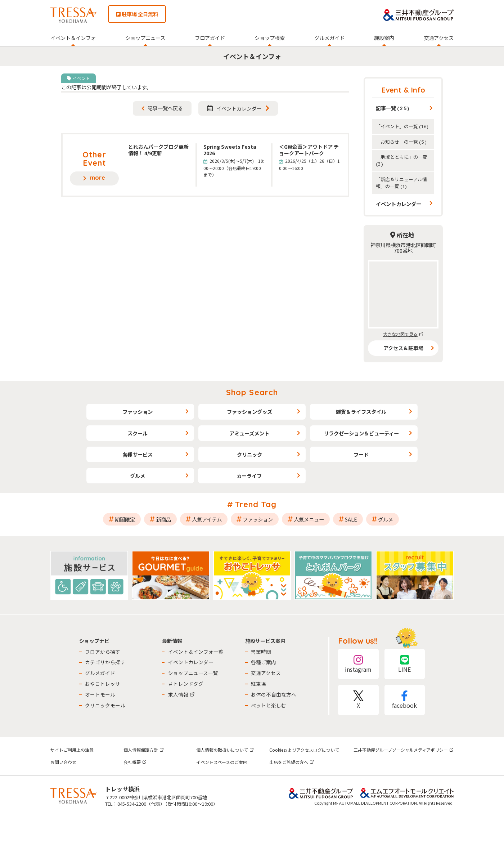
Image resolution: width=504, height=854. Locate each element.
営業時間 (261, 652)
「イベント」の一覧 (402, 126)
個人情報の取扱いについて (225, 750)
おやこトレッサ (103, 684)
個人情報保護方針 (144, 750)
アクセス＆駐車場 (403, 348)
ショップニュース (145, 38)
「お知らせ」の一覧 (401, 142)
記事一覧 (393, 108)
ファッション (138, 412)
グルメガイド (329, 38)
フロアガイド (210, 38)
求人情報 (181, 694)
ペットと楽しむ (269, 705)
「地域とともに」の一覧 (402, 160)
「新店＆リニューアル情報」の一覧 (401, 183)
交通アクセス (439, 38)
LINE (405, 664)
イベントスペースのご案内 (222, 762)
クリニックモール (105, 705)
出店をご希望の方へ (292, 762)
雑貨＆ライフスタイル (361, 412)
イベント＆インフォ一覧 (196, 652)
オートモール (100, 694)
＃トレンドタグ (186, 684)
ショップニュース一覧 (193, 673)
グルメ (138, 476)
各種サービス (138, 454)
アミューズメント (249, 433)
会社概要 (135, 762)
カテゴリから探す (105, 662)
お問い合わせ (63, 762)
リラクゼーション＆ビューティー (361, 433)
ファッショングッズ (249, 412)
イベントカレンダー (234, 108)
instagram (358, 664)
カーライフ (249, 476)
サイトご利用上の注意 (72, 750)
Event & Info (403, 90)
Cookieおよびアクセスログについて (304, 750)
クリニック (249, 454)
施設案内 (384, 38)
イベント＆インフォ (73, 38)
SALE (351, 519)
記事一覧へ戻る (165, 108)
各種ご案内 (264, 662)
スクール (138, 433)
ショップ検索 (270, 38)
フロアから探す (103, 652)
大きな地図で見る (403, 334)
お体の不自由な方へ (274, 694)
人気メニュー (309, 519)
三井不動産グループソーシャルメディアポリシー (404, 750)
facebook (405, 700)
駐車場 (258, 684)
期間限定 (125, 519)
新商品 (163, 519)
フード (361, 454)
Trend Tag (256, 504)
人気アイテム (207, 519)
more (98, 178)
